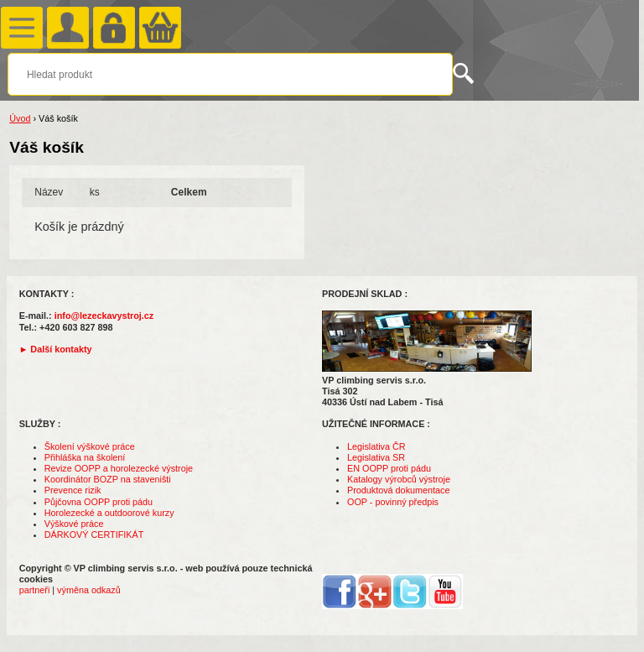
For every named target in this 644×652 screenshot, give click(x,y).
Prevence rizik (73, 490)
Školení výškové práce (90, 446)
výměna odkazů (89, 590)
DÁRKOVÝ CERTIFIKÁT (94, 535)
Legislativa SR (376, 457)
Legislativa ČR (377, 446)
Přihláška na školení (85, 457)
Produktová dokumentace (398, 490)
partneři (35, 590)
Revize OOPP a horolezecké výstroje (119, 468)
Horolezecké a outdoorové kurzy (109, 513)
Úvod (20, 118)
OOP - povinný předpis (393, 502)
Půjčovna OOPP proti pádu (99, 502)
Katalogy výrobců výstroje (399, 479)
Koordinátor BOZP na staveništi (108, 479)
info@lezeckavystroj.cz (104, 316)
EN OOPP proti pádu (389, 468)
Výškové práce (74, 524)
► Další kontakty (56, 349)
